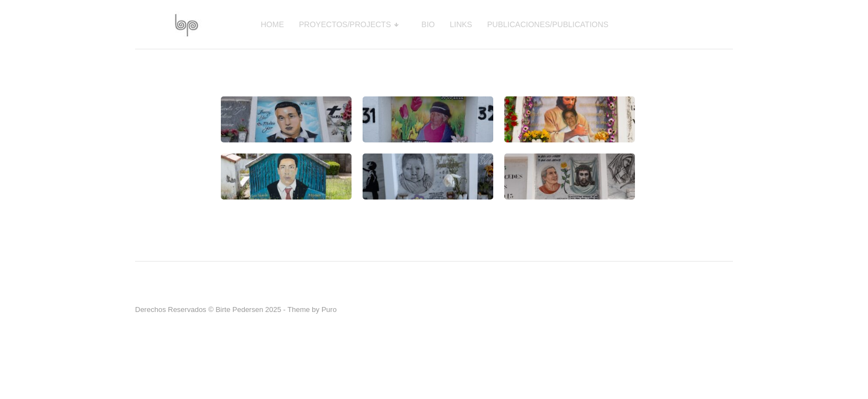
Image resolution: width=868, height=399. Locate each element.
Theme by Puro (312, 310)
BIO (428, 24)
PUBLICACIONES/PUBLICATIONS (548, 24)
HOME (272, 24)
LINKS (461, 24)
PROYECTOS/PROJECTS (345, 24)
